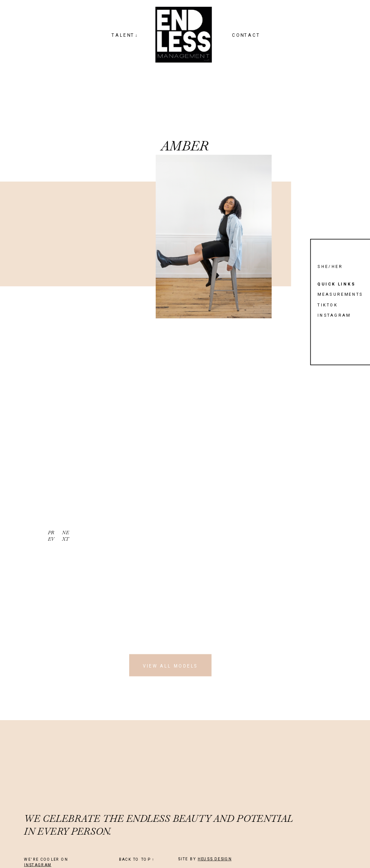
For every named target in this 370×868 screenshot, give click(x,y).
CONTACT (246, 35)
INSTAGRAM (38, 865)
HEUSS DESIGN (215, 859)
